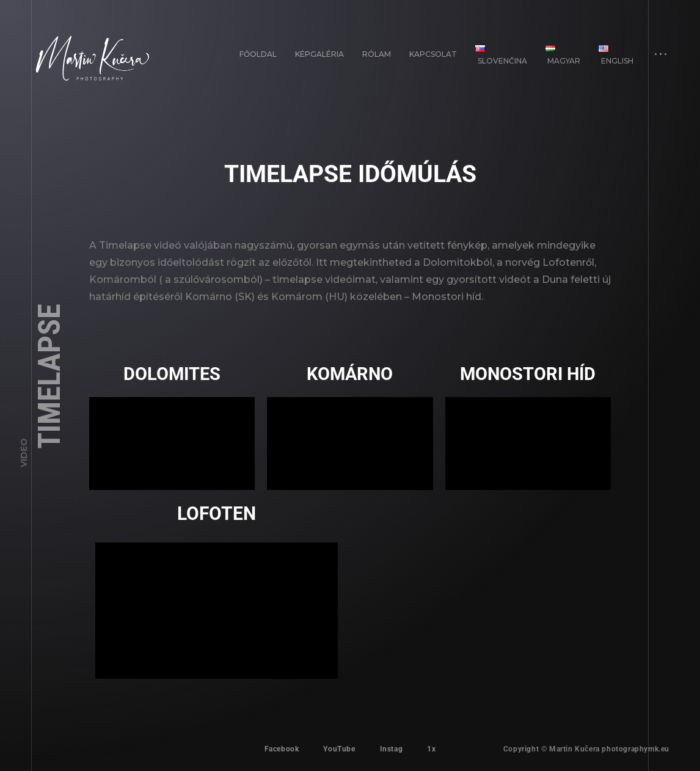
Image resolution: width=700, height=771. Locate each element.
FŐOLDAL (258, 54)
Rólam (377, 54)
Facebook (282, 749)
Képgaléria (319, 54)
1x (431, 749)
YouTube (339, 749)
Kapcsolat (433, 54)
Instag (392, 749)
